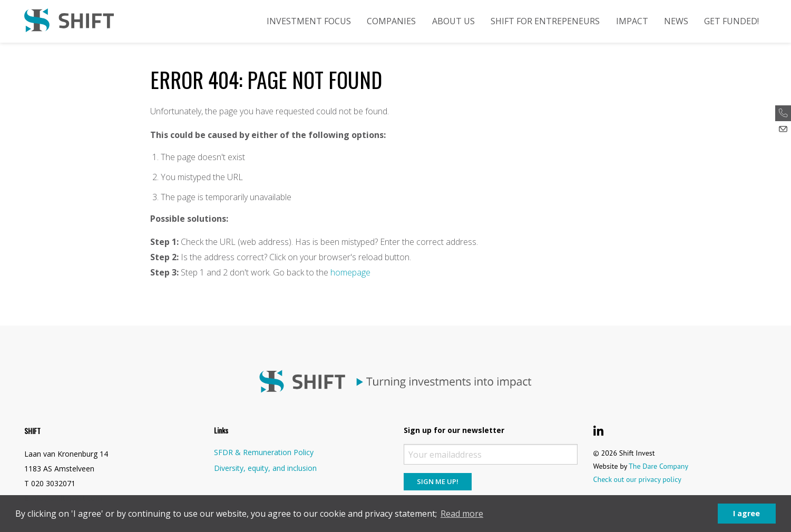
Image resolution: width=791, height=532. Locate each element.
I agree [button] (746, 513)
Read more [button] (462, 514)
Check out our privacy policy (637, 479)
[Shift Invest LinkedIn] (598, 431)
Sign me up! (438, 481)
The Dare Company (658, 466)
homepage (350, 272)
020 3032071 (53, 483)
